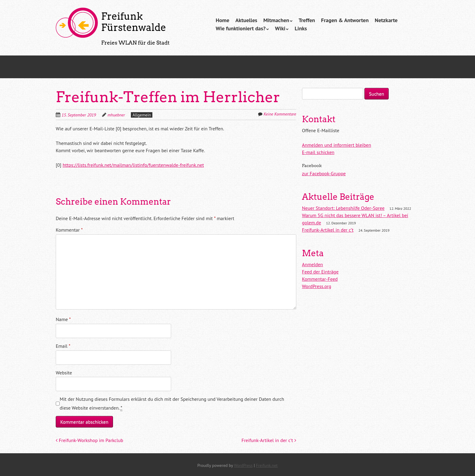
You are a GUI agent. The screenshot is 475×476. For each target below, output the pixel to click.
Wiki (280, 28)
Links (301, 28)
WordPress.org (317, 286)
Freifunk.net (267, 465)
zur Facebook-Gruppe (324, 173)
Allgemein (142, 115)
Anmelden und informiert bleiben (337, 145)
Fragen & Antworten (345, 20)
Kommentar (69, 230)
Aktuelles (246, 20)
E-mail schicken (318, 152)
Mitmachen (276, 20)
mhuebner (116, 115)
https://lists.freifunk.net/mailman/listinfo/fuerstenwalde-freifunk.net (133, 165)
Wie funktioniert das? (241, 28)
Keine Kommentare (280, 114)
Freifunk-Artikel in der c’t (269, 440)
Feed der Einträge (320, 272)
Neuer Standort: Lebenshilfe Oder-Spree (343, 208)
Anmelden (312, 264)
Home (223, 20)
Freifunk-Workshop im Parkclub (90, 440)
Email (63, 346)
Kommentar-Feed (320, 279)
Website (64, 373)
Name (63, 319)
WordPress (243, 465)
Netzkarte (386, 20)
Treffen (307, 20)
